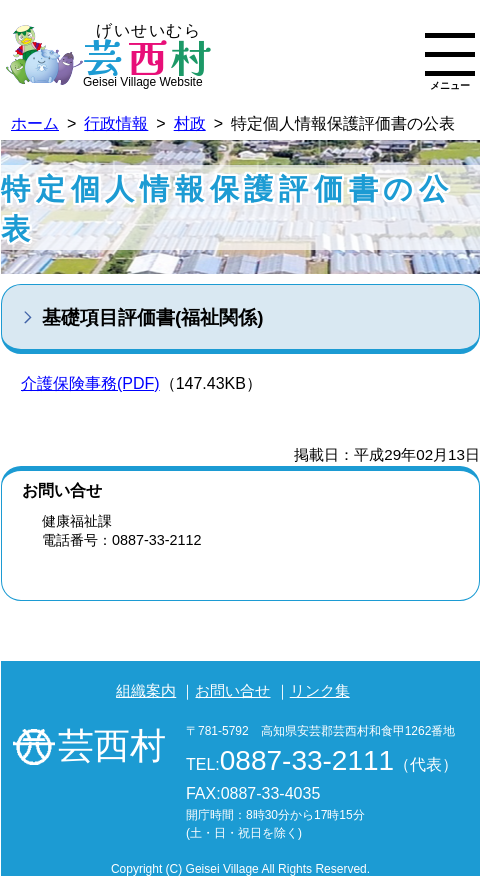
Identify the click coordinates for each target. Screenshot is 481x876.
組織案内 (146, 690)
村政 (190, 123)
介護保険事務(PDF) (90, 383)
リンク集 (320, 690)
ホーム (35, 123)
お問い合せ (232, 690)
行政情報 (116, 123)
